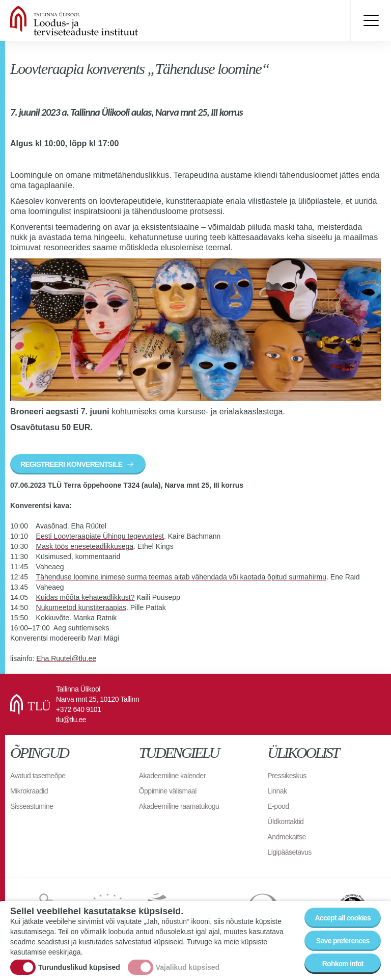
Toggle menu (371, 20)
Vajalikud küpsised (188, 968)
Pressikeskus (287, 776)
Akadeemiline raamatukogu (179, 806)
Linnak (277, 791)
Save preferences (343, 942)
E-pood (278, 806)
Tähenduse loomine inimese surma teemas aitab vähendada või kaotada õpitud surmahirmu (181, 577)
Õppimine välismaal (168, 791)
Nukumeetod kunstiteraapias (81, 607)
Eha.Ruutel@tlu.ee (66, 658)
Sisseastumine (32, 806)
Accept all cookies (343, 919)
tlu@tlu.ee (71, 720)
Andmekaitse (286, 837)
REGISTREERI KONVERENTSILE (71, 464)
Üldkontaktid (285, 822)
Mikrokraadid (29, 791)
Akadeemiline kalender (172, 776)
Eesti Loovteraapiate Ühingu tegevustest (100, 536)
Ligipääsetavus (289, 852)
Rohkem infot (343, 965)
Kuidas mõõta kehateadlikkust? (86, 597)
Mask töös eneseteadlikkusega (85, 546)
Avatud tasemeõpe (38, 776)
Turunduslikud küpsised (79, 968)
